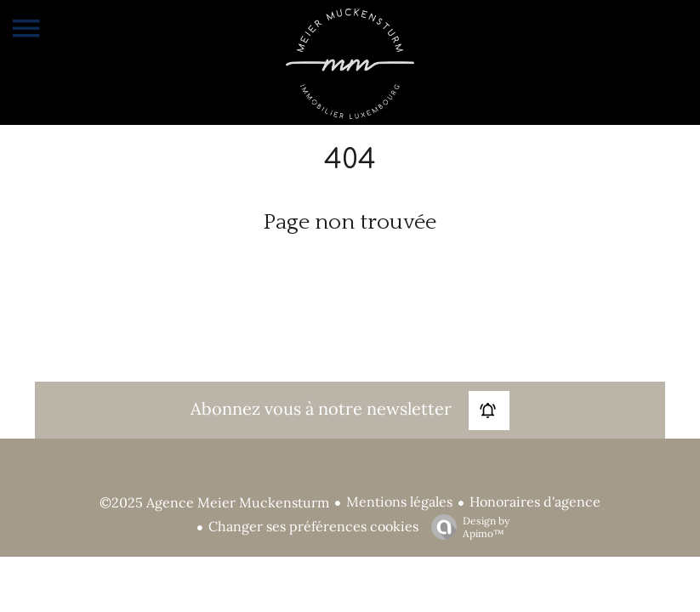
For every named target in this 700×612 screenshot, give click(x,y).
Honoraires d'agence (535, 501)
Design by (466, 527)
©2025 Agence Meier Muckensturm (214, 502)
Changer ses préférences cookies (313, 526)
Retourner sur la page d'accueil (350, 265)
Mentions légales (399, 501)
